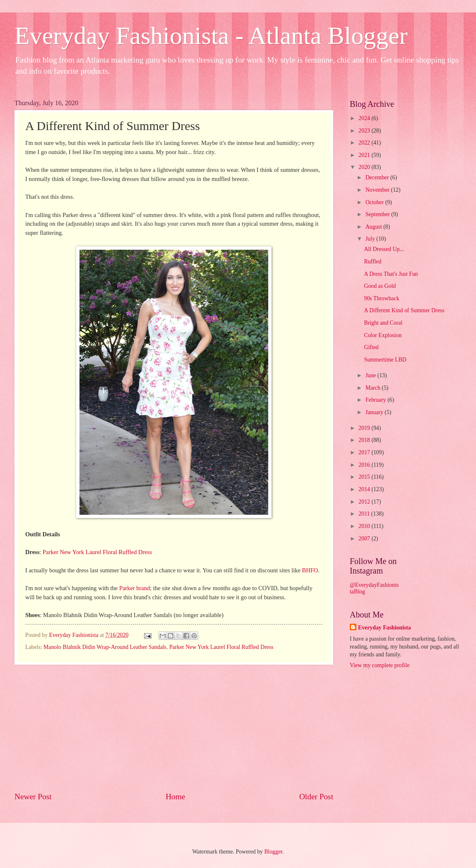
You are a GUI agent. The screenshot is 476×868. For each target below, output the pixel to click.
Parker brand (135, 588)
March (374, 388)
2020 (365, 167)
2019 (365, 428)
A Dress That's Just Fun (391, 274)
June (371, 375)
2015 (365, 477)
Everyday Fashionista (385, 628)
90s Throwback (381, 298)
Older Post (316, 797)
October (375, 202)
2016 (365, 465)
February (376, 400)
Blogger (273, 852)
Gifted (371, 347)
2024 (365, 118)
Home (175, 797)
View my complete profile (380, 665)
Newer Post (33, 797)
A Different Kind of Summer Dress (404, 310)
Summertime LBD (385, 360)
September (378, 214)
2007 (365, 539)
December (378, 177)
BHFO (310, 570)
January (375, 412)
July (371, 239)
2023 (365, 131)
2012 (365, 502)
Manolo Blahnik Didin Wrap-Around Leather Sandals (105, 647)
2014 (365, 489)
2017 (365, 452)
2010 (365, 526)
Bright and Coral (383, 323)
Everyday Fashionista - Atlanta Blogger (211, 36)
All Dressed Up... (384, 249)
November (378, 190)
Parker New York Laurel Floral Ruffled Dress (97, 552)
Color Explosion (383, 335)
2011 (365, 514)
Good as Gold (380, 286)
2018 (365, 440)
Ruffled (373, 262)
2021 (365, 155)
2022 (365, 143)
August (374, 227)
